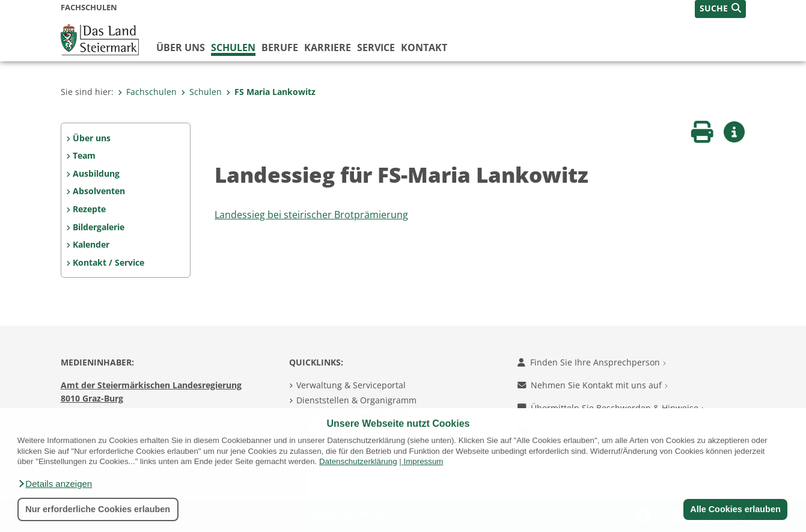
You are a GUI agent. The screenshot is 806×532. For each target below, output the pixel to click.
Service (376, 47)
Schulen (233, 47)
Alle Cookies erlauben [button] (735, 509)
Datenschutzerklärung (358, 461)
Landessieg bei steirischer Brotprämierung (311, 215)
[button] (55, 484)
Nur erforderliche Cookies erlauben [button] (98, 509)
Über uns (181, 47)
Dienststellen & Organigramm (356, 400)
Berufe (280, 47)
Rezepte (89, 209)
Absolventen (99, 191)
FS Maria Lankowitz (271, 92)
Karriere (328, 47)
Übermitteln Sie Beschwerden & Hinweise (611, 408)
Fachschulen (147, 92)
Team (84, 155)
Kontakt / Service (108, 262)
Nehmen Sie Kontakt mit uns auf (593, 385)
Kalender (91, 244)
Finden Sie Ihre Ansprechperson (592, 362)
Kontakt (424, 47)
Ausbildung (96, 173)
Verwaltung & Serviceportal (351, 385)
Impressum (423, 461)
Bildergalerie (99, 227)
